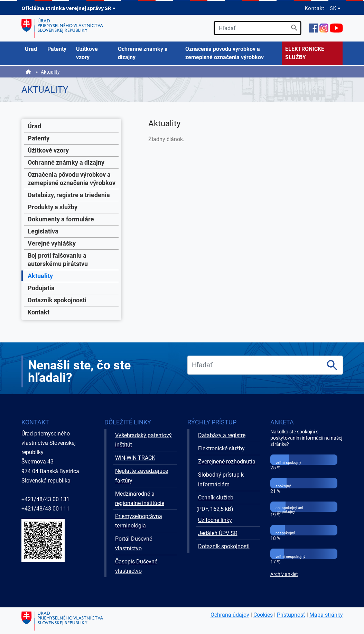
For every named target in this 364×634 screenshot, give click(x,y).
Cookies (263, 615)
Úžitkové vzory (48, 150)
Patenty (39, 138)
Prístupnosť (291, 615)
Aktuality (50, 72)
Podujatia (41, 288)
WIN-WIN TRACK (135, 458)
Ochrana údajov (230, 615)
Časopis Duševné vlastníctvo (136, 566)
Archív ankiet (284, 574)
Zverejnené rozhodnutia (227, 462)
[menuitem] (33, 49)
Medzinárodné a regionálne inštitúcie (140, 498)
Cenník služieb (216, 498)
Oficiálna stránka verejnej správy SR (69, 8)
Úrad (34, 126)
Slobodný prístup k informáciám (221, 479)
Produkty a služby (53, 207)
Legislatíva (43, 231)
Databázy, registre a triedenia (69, 195)
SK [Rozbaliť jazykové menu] (335, 8)
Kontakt (315, 8)
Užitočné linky (215, 520)
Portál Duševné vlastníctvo (134, 543)
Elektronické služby (221, 448)
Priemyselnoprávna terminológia (139, 521)
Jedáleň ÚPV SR (218, 533)
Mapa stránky (326, 615)
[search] (258, 28)
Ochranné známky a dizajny (66, 162)
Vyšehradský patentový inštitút (143, 440)
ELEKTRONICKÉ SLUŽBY (305, 53)
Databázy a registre (222, 435)
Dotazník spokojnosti (57, 300)
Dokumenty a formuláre (61, 219)
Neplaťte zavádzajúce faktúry (142, 476)
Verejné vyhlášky (52, 243)
